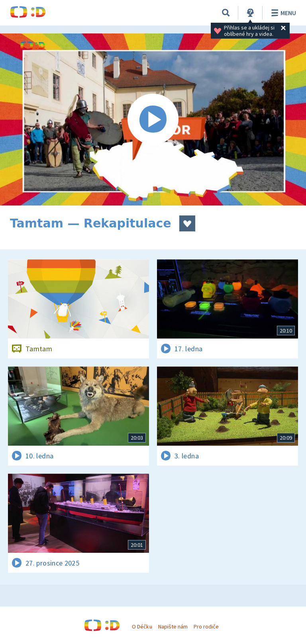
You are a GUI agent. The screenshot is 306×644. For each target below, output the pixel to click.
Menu (282, 13)
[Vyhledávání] (226, 13)
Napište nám (173, 626)
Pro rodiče (206, 626)
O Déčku (142, 626)
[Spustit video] (153, 119)
